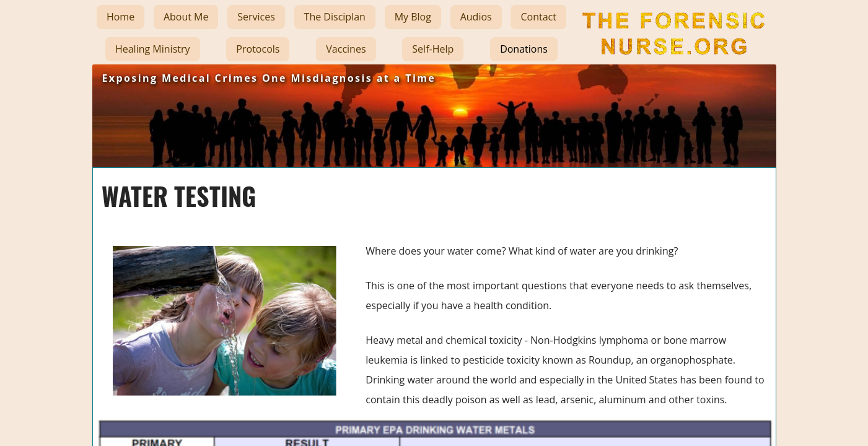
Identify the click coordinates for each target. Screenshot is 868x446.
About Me (186, 17)
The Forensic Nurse (672, 64)
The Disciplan (335, 17)
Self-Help (433, 49)
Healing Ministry (153, 49)
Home (121, 17)
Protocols (258, 49)
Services (256, 17)
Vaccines (346, 49)
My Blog (413, 17)
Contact (538, 17)
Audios (476, 17)
